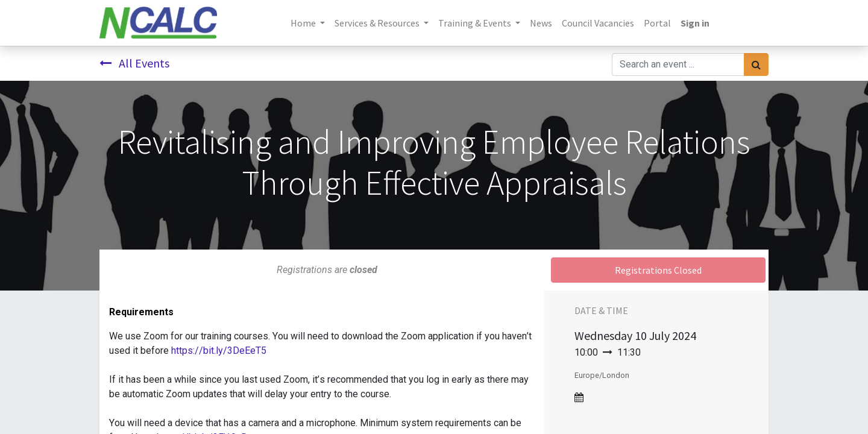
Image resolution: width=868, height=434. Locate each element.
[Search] (756, 64)
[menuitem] (541, 23)
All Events (134, 63)
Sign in (695, 23)
